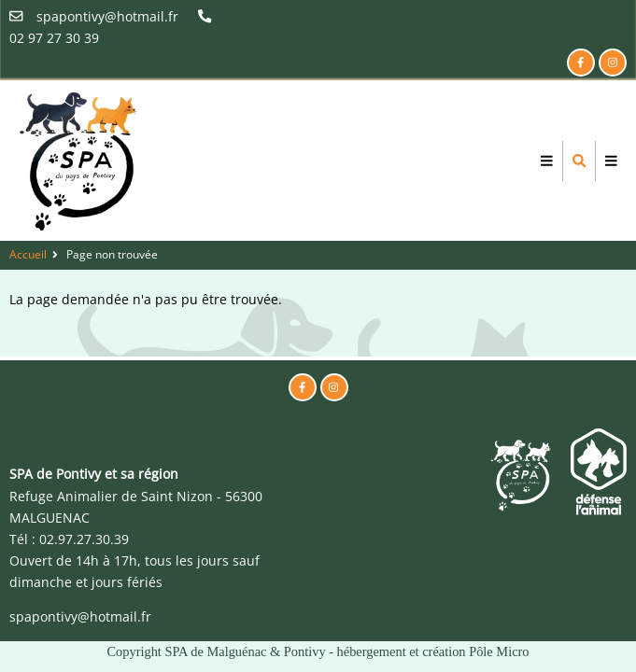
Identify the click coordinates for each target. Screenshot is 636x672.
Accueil (28, 254)
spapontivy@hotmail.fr (80, 616)
